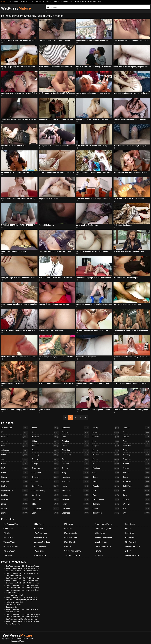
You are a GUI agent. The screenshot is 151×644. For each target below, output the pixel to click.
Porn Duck (99, 555)
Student (136, 464)
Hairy (75, 473)
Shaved (136, 437)
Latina (106, 432)
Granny (75, 468)
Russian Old (130, 537)
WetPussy (16, 8)
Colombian (45, 468)
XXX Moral (38, 529)
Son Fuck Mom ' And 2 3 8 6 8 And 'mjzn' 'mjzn (22, 568)
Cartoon (45, 450)
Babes (15, 464)
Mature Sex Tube (132, 555)
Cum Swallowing (45, 491)
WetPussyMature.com (26, 639)
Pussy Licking (106, 500)
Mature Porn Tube (132, 546)
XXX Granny (39, 551)
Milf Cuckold (47, 2)
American (15, 441)
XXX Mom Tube (40, 533)
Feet (75, 437)
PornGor (129, 529)
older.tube (25, 2)
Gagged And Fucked (13, 593)
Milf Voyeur (69, 524)
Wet (136, 508)
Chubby (45, 459)
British (45, 441)
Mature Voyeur (40, 546)
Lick (106, 441)
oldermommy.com (36, 2)
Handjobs (75, 477)
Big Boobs (15, 482)
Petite (106, 482)
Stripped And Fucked (13, 576)
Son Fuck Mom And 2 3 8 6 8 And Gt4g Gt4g (22, 580)
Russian (136, 428)
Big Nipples (15, 495)
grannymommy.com (14, 2)
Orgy (106, 473)
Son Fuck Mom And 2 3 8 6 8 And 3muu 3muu (22, 583)
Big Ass (15, 477)
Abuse (22, 641)
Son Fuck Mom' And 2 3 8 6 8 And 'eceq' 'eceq (22, 588)
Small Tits (136, 446)
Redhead (106, 504)
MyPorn (67, 546)
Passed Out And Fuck (14, 624)
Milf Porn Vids (131, 542)
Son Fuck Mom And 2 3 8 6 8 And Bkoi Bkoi (21, 597)
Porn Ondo (130, 533)
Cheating (45, 455)
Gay (75, 459)
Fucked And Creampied (14, 602)
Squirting (136, 455)
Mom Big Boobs (71, 533)
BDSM (15, 473)
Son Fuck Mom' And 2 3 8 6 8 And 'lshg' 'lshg (22, 609)
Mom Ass (68, 529)
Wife (136, 513)
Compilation (45, 473)
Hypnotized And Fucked (14, 595)
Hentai (75, 486)
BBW (15, 468)
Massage (106, 450)
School (136, 432)
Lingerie (106, 446)
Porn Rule (89, 2)
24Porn (128, 551)
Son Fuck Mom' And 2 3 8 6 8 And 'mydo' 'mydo (23, 614)
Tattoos (136, 473)
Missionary (106, 468)
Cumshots (45, 495)
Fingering (75, 450)
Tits (136, 491)
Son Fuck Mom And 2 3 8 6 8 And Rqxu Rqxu (22, 573)
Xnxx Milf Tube (40, 555)
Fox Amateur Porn (11, 524)
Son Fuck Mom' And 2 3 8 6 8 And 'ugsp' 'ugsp (22, 566)
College (45, 464)
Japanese (75, 513)
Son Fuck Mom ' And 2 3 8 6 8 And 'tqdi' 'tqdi (22, 619)
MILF (106, 464)
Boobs (45, 428)
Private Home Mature (103, 524)
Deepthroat (45, 500)
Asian (15, 455)
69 (15, 432)
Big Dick (15, 486)
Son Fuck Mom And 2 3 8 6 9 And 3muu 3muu (22, 578)
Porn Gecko (130, 524)
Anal (15, 446)
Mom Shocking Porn (103, 529)
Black (15, 504)
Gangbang (75, 455)
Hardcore (75, 482)
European (75, 428)
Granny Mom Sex (68, 2)
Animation (15, 450)
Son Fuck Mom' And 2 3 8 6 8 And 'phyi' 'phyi (22, 617)
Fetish (75, 446)
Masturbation (106, 455)
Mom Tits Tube (70, 542)
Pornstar (106, 486)
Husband (75, 500)
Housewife (75, 495)
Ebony (45, 513)
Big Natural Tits (15, 491)
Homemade (75, 491)
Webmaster (15, 641)
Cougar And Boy (12, 607)
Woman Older (57, 2)
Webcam (136, 504)
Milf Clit (6, 533)
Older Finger (98, 2)
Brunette (45, 446)
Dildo (45, 504)
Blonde (15, 508)
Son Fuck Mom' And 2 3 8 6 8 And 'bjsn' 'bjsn (22, 585)
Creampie (45, 477)
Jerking (106, 428)
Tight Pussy (136, 486)
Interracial (75, 508)
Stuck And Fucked (12, 612)
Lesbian (106, 437)
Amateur (15, 437)
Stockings (136, 459)
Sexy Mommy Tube (72, 555)
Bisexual (15, 500)
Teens (136, 477)
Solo (136, 450)
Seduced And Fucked (13, 605)
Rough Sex (106, 513)
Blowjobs (15, 513)
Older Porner (100, 533)
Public (106, 495)
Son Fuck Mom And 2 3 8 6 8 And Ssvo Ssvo (22, 571)
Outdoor (106, 477)
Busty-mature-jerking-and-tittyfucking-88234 (21, 600)
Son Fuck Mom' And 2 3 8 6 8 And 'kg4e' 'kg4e (22, 590)
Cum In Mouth (45, 486)
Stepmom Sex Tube (42, 542)
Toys (136, 495)
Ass (15, 459)
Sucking (136, 468)
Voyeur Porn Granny (73, 551)
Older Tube (8, 529)
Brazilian (45, 437)
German (75, 464)
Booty (45, 432)
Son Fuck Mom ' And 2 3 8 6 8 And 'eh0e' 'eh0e (23, 621)
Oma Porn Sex (101, 542)
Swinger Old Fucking (103, 537)
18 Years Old (15, 428)
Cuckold (45, 482)
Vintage (136, 500)
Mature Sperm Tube (103, 546)
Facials (75, 432)
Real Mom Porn (40, 537)
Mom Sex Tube (70, 537)
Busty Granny (79, 2)
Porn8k (98, 551)
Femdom (75, 441)
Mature (106, 459)
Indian (75, 504)
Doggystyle (45, 508)
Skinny (136, 441)
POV (106, 491)
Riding (106, 508)
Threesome (136, 482)
